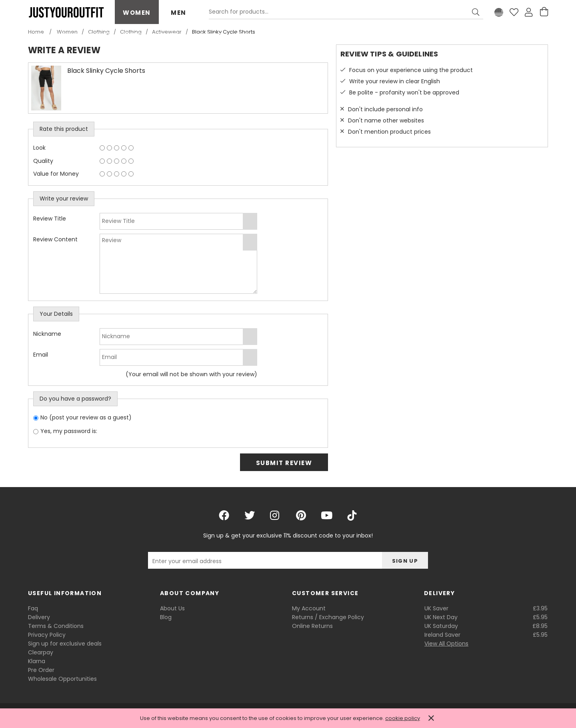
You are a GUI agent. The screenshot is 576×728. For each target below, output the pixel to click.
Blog (166, 617)
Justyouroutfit (66, 12)
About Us (172, 608)
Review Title (50, 219)
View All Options (446, 644)
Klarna (37, 661)
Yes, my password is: (69, 431)
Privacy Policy (47, 635)
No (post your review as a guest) (86, 417)
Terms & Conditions (56, 626)
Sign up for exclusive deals (65, 644)
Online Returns (312, 626)
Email (41, 355)
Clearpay (41, 652)
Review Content (55, 239)
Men (179, 13)
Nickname (47, 334)
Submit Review (284, 463)
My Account (309, 608)
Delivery (39, 617)
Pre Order (41, 670)
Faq (33, 608)
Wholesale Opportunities (62, 679)
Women (137, 13)
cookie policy (403, 718)
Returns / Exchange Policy (328, 617)
